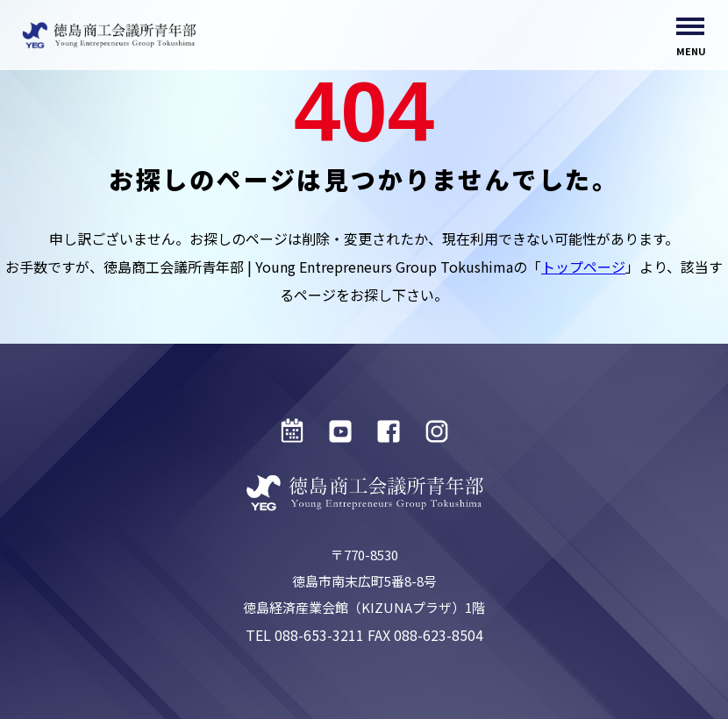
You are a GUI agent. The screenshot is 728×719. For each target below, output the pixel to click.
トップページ (583, 267)
